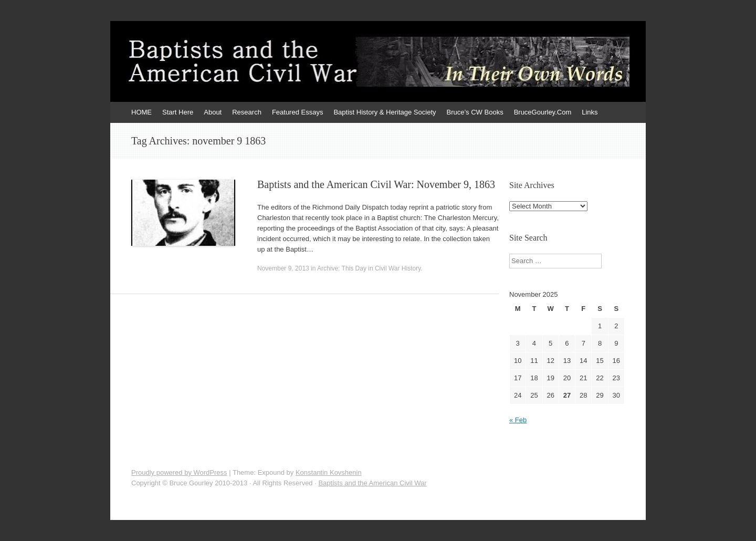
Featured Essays (298, 112)
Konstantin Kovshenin (329, 472)
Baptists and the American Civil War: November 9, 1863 (376, 184)
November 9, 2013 (283, 268)
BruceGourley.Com (543, 112)
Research (247, 112)
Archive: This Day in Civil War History (369, 268)
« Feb (518, 420)
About (213, 112)
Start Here (178, 112)
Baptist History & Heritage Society (385, 112)
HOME (141, 112)
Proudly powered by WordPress (179, 472)
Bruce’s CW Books (475, 112)
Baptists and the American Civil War (372, 483)
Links (590, 112)
